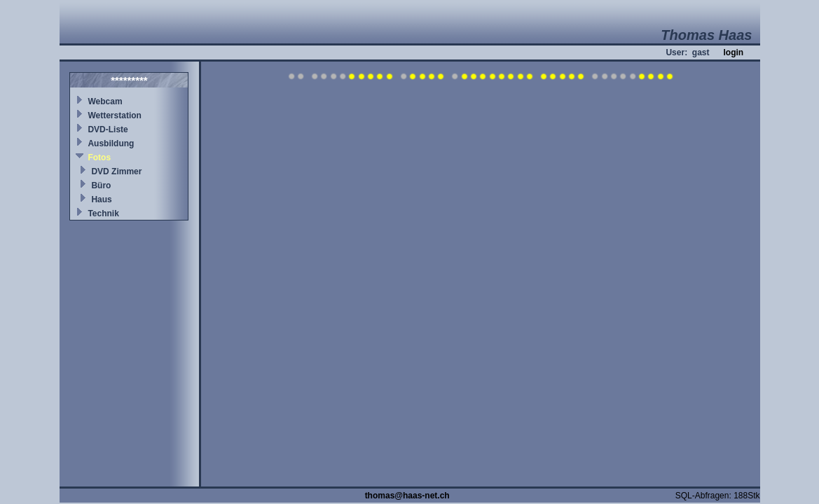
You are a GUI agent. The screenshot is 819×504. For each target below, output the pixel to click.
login (733, 52)
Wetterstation (114, 115)
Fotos (99, 157)
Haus (101, 199)
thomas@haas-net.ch (407, 496)
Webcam (105, 101)
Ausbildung (111, 143)
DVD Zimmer (116, 171)
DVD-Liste (108, 129)
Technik (103, 213)
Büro (101, 185)
